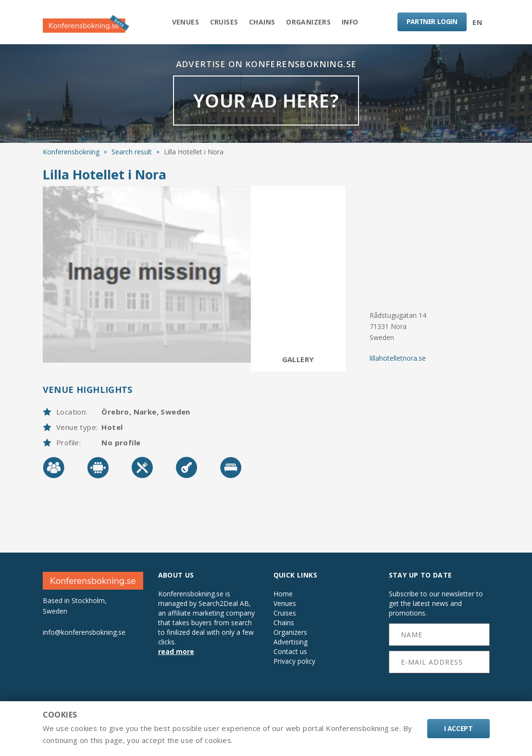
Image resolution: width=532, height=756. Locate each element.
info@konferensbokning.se (84, 635)
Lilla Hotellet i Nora (105, 178)
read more (176, 655)
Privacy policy (294, 665)
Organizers (310, 22)
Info (353, 22)
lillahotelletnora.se (398, 361)
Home (283, 597)
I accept (458, 728)
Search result (132, 155)
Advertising (291, 645)
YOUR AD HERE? (266, 103)
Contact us (290, 655)
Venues (182, 22)
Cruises (222, 22)
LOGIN (431, 22)
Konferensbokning (71, 155)
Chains (262, 22)
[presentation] (439, 694)
